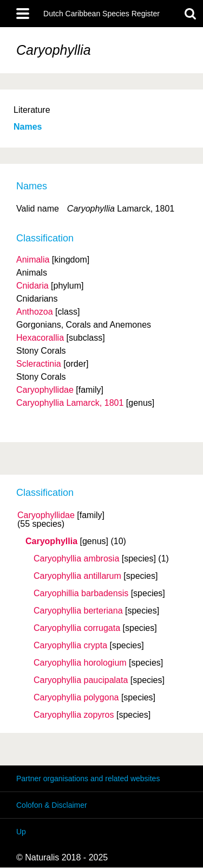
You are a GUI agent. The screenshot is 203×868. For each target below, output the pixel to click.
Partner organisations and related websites (88, 778)
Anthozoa (35, 312)
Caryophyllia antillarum (77, 576)
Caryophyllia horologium (80, 663)
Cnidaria (32, 286)
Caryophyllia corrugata (77, 628)
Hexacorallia (40, 338)
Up (21, 832)
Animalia (33, 260)
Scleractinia (39, 364)
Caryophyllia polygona (76, 698)
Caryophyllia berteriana (78, 611)
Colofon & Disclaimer (52, 805)
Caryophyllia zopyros (74, 715)
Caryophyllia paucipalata (81, 680)
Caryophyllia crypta (70, 646)
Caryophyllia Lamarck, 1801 (70, 403)
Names (28, 127)
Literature (32, 110)
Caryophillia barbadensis (81, 593)
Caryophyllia (51, 541)
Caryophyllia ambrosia (76, 559)
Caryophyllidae (46, 515)
